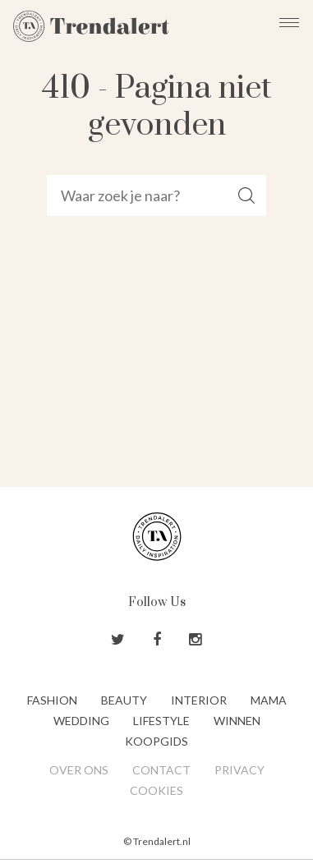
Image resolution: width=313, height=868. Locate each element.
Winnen (237, 721)
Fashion (52, 700)
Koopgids (156, 741)
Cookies (156, 790)
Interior (199, 700)
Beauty (124, 700)
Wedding (81, 721)
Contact (161, 770)
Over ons (79, 770)
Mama (269, 700)
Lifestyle (161, 721)
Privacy (239, 770)
